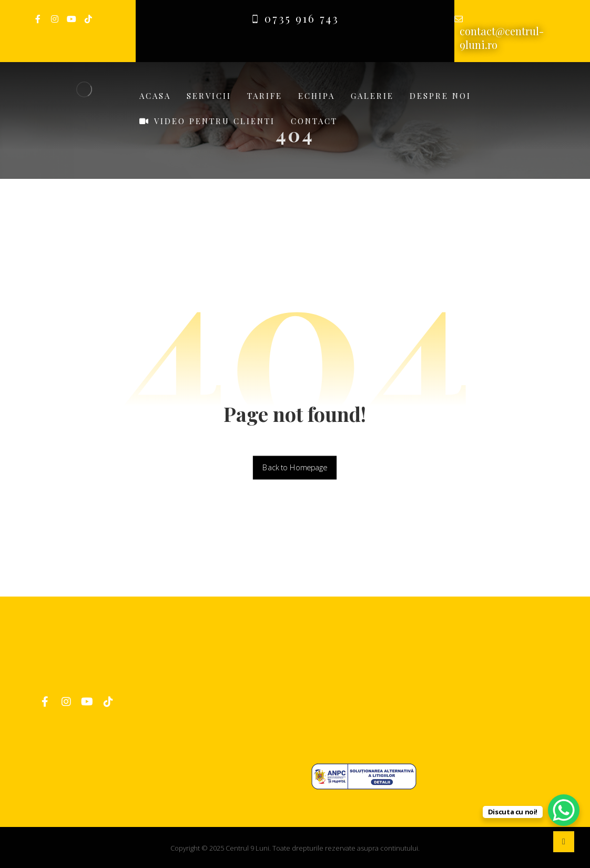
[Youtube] (72, 19)
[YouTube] (87, 702)
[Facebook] (38, 19)
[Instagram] (55, 19)
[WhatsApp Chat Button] (564, 810)
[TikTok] (88, 19)
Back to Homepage (295, 468)
